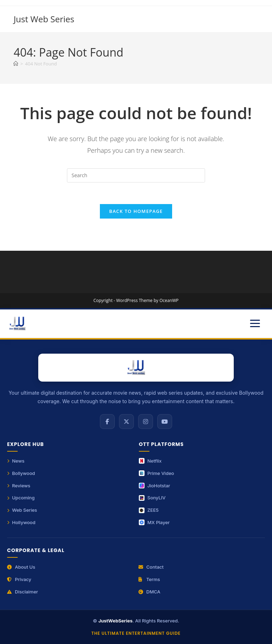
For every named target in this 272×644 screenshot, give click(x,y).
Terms (149, 579)
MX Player (154, 522)
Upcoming (21, 498)
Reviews (19, 486)
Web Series (22, 510)
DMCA (149, 592)
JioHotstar (154, 486)
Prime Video (156, 473)
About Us (21, 567)
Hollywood (21, 522)
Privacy (19, 579)
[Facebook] (107, 422)
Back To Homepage (136, 211)
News (16, 461)
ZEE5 (149, 510)
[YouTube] (165, 422)
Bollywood (21, 473)
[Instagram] (146, 422)
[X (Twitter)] (126, 422)
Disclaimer (22, 592)
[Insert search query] (136, 175)
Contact (151, 567)
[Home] (16, 64)
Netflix (150, 461)
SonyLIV (152, 498)
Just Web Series (44, 19)
